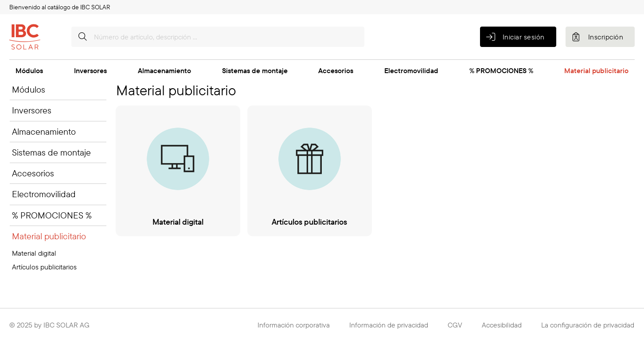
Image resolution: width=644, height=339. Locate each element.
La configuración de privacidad (588, 325)
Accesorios (336, 70)
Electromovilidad (411, 70)
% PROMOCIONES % (501, 70)
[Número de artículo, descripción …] (218, 37)
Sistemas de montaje (255, 70)
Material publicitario (596, 70)
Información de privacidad (389, 325)
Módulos (29, 70)
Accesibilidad (502, 325)
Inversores (90, 70)
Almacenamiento (164, 70)
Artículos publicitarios (44, 267)
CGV (455, 325)
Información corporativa (294, 325)
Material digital (34, 253)
